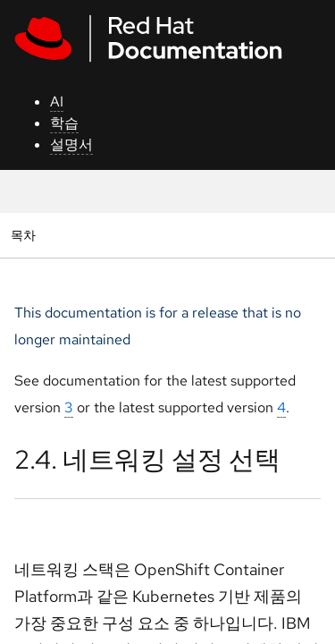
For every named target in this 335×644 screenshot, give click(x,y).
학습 (64, 123)
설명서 (71, 144)
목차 (25, 235)
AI (57, 102)
